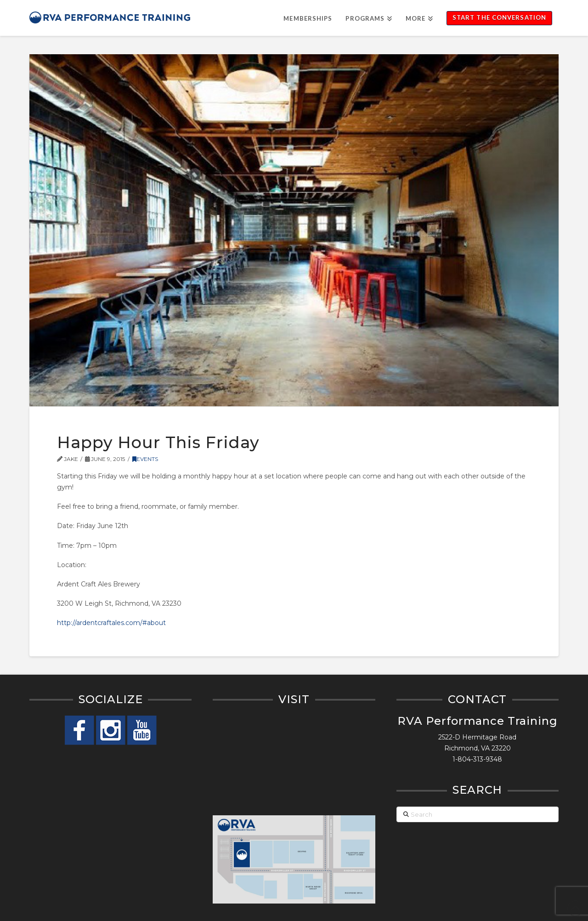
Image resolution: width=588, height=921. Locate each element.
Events (145, 459)
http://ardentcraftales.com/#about (111, 623)
